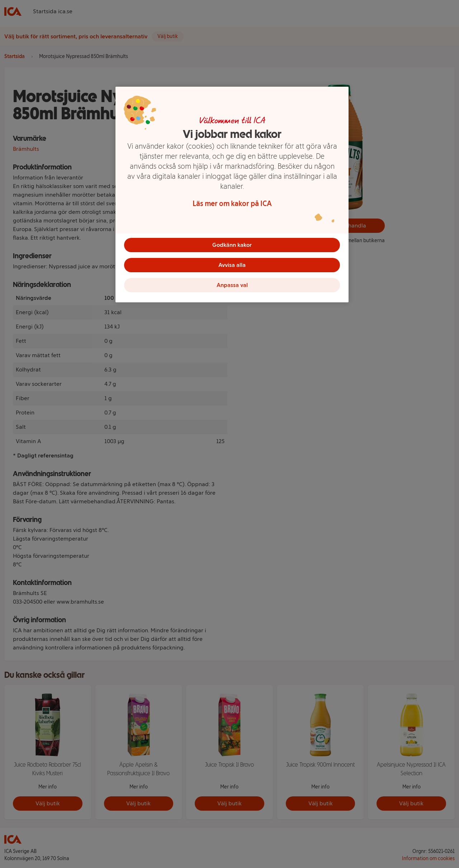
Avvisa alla (232, 265)
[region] (232, 195)
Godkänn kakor (232, 245)
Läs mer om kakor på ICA (232, 203)
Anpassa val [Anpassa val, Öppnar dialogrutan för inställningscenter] (232, 285)
